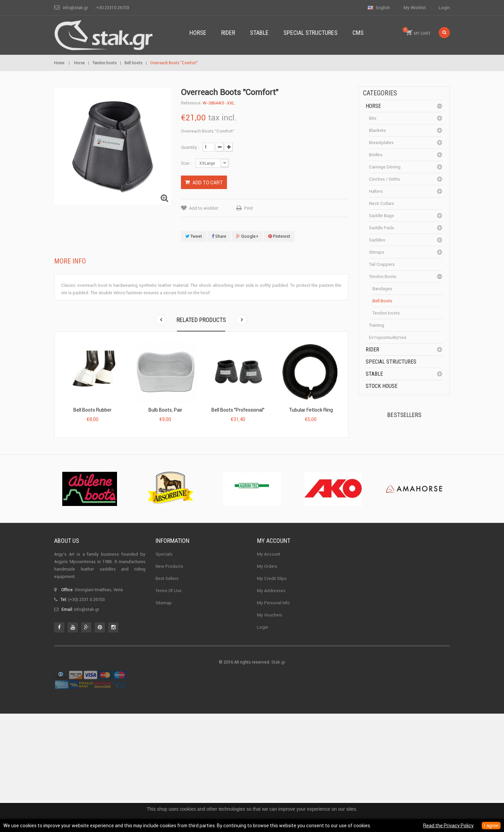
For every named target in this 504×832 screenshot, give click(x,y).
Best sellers (167, 696)
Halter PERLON (414, 480)
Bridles (376, 155)
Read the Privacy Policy (448, 826)
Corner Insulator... (417, 520)
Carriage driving (385, 167)
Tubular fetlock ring (311, 410)
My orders (267, 683)
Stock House (382, 386)
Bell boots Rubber (93, 410)
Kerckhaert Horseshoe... (411, 442)
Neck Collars (382, 203)
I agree (491, 826)
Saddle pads (382, 228)
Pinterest (279, 236)
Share (219, 236)
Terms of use (169, 708)
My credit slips (272, 696)
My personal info (273, 720)
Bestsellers (404, 415)
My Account (269, 671)
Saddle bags (382, 216)
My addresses (271, 708)
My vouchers (270, 732)
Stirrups (377, 252)
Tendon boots (383, 276)
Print (249, 208)
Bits (373, 118)
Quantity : (190, 147)
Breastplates (381, 143)
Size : (187, 163)
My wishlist (415, 8)
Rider (372, 350)
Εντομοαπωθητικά (388, 337)
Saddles (377, 240)
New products (169, 683)
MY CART (417, 31)
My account (274, 658)
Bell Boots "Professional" (238, 410)
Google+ (247, 236)
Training (377, 325)
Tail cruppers (382, 264)
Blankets (377, 130)
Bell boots (382, 301)
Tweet (194, 236)
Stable (374, 374)
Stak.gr (278, 780)
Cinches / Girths (385, 179)
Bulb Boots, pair (165, 410)
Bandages (382, 289)
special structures (391, 362)
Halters (376, 191)
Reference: (191, 103)
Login (444, 8)
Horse (373, 106)
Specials (164, 671)
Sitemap (164, 720)
